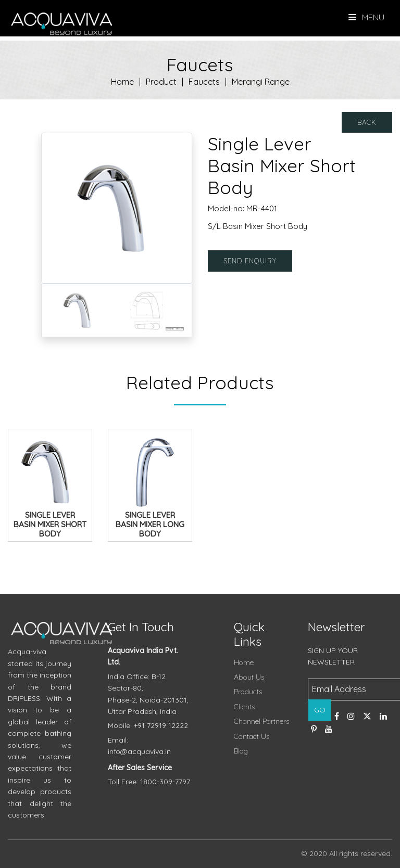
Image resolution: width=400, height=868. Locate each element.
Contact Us (252, 736)
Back (367, 122)
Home (122, 82)
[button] (53, 208)
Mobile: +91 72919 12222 (148, 725)
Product (161, 82)
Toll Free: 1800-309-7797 (149, 782)
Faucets (204, 82)
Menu (366, 17)
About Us (249, 677)
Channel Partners (261, 721)
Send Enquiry (250, 261)
